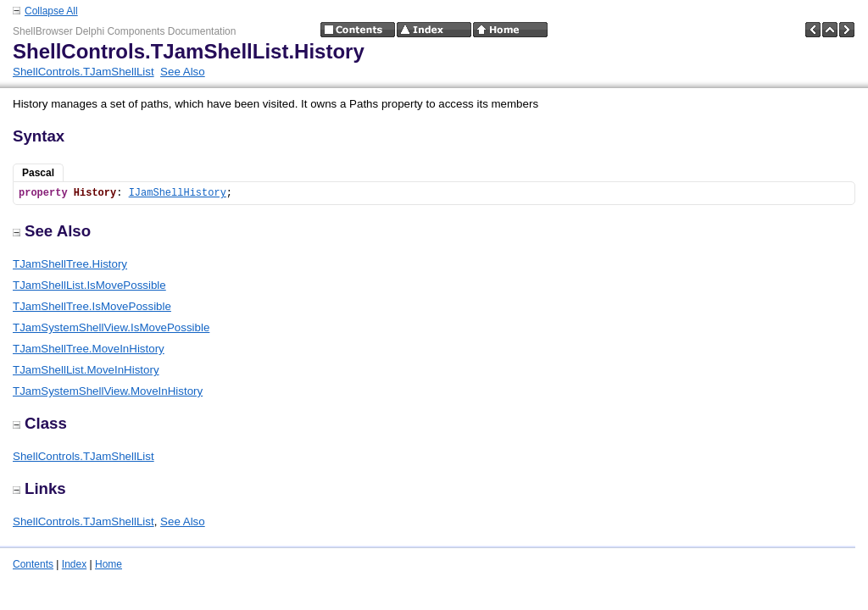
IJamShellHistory (178, 193)
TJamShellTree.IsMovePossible (92, 306)
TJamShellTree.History (70, 264)
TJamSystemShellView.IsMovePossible (111, 327)
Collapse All (51, 11)
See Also (183, 72)
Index (74, 564)
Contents (33, 564)
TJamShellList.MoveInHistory (86, 370)
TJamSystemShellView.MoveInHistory (108, 391)
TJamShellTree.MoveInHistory (89, 349)
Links (39, 488)
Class (40, 423)
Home (108, 564)
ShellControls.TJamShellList (83, 72)
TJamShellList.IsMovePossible (89, 285)
